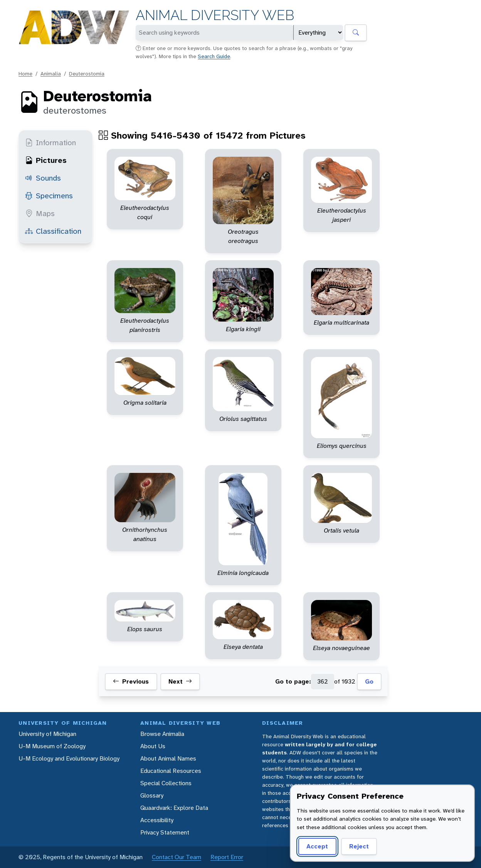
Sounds (43, 178)
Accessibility (157, 820)
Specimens (49, 196)
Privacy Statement (165, 832)
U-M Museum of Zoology (52, 746)
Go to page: (293, 681)
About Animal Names (168, 758)
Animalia (51, 74)
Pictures (46, 160)
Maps (40, 213)
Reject (359, 846)
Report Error (227, 857)
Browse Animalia (162, 734)
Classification (53, 231)
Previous (131, 682)
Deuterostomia (87, 74)
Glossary (152, 795)
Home (25, 74)
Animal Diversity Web (215, 15)
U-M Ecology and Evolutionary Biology (69, 758)
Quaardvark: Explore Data (174, 808)
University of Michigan (47, 734)
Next (180, 682)
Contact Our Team (177, 857)
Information (50, 142)
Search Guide (214, 56)
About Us (153, 746)
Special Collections (166, 783)
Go (369, 681)
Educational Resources (171, 771)
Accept (317, 846)
